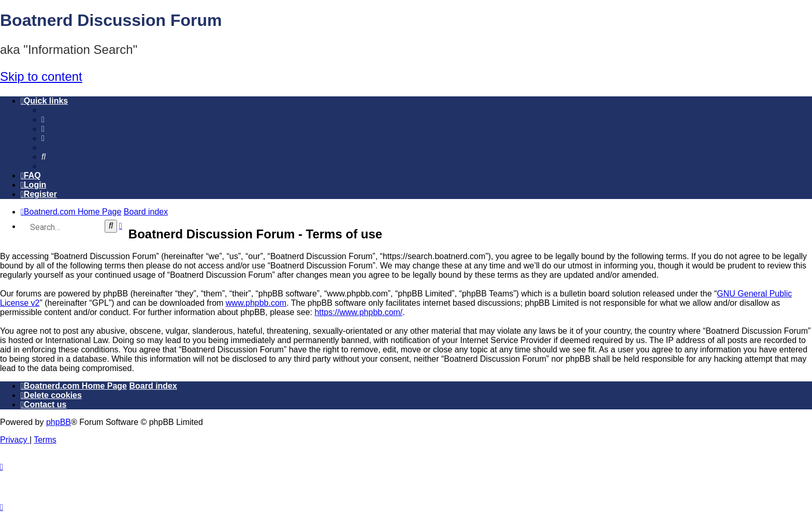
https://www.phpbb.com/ (358, 312)
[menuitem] (68, 119)
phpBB (59, 422)
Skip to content (41, 76)
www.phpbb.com (256, 303)
